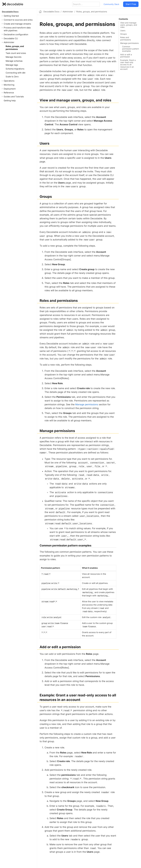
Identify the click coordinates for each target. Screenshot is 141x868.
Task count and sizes (16, 53)
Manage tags (12, 65)
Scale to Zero (12, 77)
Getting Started (11, 16)
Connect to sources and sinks (18, 20)
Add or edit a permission (126, 56)
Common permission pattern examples (131, 49)
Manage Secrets (14, 57)
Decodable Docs (10, 12)
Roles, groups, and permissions (15, 48)
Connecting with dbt (15, 73)
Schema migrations (15, 69)
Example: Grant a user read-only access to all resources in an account (128, 65)
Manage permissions (129, 43)
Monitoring (9, 85)
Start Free (131, 4)
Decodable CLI (11, 38)
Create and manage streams (17, 24)
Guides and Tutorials (14, 97)
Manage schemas (14, 61)
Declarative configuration (16, 34)
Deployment (10, 89)
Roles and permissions (126, 39)
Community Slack (111, 4)
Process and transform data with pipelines (17, 29)
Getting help (10, 101)
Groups (123, 34)
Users (123, 31)
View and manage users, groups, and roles (129, 25)
